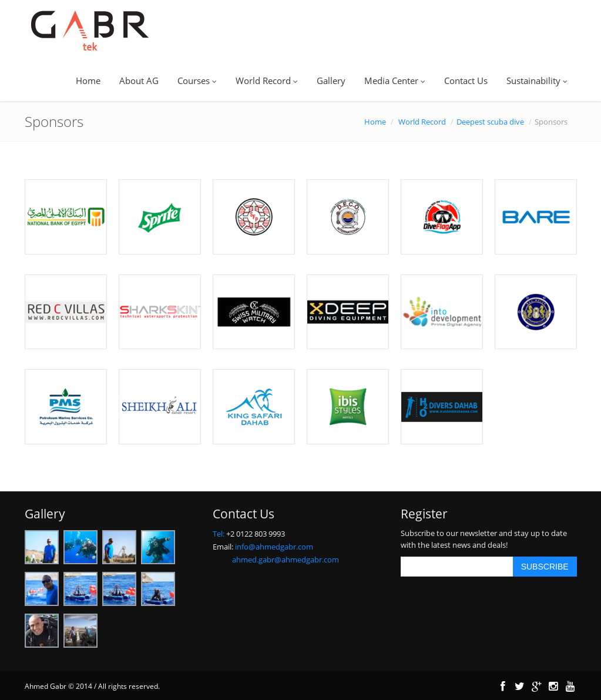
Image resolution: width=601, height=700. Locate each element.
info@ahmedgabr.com (274, 547)
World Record (267, 81)
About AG (139, 81)
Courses (197, 81)
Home (88, 81)
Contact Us (466, 81)
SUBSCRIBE (545, 567)
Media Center (395, 81)
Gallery (331, 81)
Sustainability (537, 81)
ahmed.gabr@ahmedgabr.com (286, 560)
